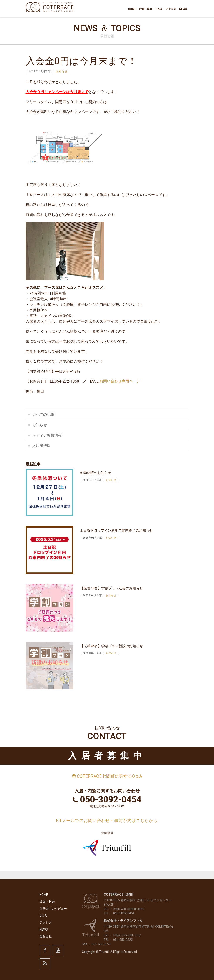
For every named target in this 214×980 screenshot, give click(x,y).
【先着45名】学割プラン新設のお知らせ (111, 646)
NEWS (183, 9)
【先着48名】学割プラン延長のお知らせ (111, 588)
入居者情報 (41, 446)
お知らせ (61, 71)
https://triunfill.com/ (127, 935)
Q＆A (161, 9)
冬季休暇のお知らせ (96, 473)
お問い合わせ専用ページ (120, 381)
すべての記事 (43, 414)
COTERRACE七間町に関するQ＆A (107, 776)
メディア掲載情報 (47, 435)
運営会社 (46, 936)
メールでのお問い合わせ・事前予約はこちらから (107, 821)
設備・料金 (148, 9)
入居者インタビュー (53, 909)
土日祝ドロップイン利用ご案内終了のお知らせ (116, 530)
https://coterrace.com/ (129, 909)
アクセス (172, 9)
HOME (135, 9)
